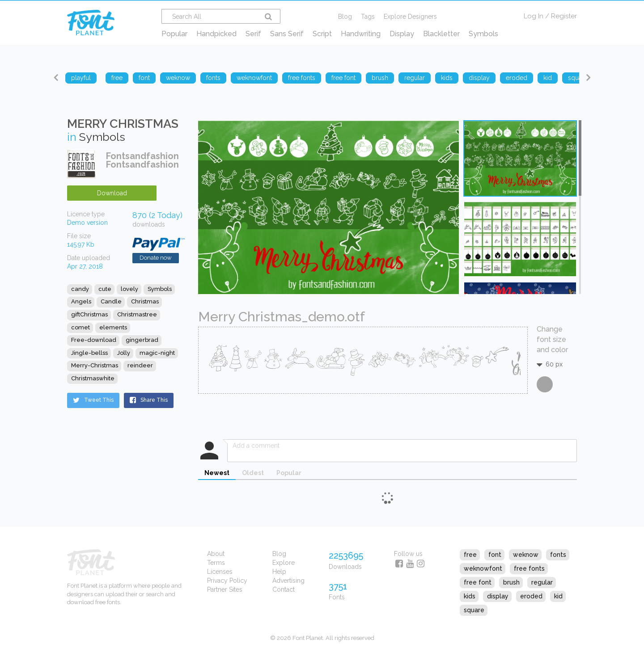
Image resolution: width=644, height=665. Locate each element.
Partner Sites (225, 589)
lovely (129, 289)
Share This (149, 400)
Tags (368, 17)
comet (80, 327)
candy (80, 289)
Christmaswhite (93, 378)
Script (322, 34)
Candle (111, 301)
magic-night (157, 353)
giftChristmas (89, 314)
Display (402, 34)
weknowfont (483, 568)
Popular (174, 34)
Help (279, 572)
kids (470, 596)
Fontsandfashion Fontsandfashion (142, 160)
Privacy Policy (227, 581)
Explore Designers (410, 17)
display (498, 596)
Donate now (156, 258)
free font (478, 582)
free (470, 555)
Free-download (94, 340)
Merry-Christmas (95, 365)
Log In (534, 16)
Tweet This (93, 400)
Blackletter (441, 34)
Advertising (288, 581)
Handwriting (361, 34)
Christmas (145, 301)
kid (558, 596)
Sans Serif (287, 34)
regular (542, 582)
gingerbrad (142, 340)
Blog (345, 17)
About (216, 554)
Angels (81, 301)
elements (113, 327)
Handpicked (216, 34)
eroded (531, 596)
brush (511, 582)
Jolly (124, 353)
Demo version (87, 223)
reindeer (140, 365)
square (474, 610)
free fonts (529, 568)
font (495, 555)
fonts (558, 555)
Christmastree (137, 314)
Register (564, 16)
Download (112, 193)
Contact (284, 589)
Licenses (220, 572)
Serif (253, 34)
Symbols (483, 34)
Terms (216, 563)
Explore (284, 563)
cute (105, 289)
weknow (526, 555)
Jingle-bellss (89, 353)
